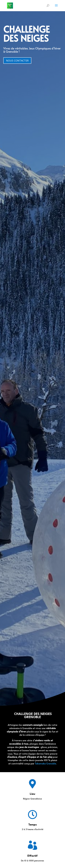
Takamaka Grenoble (45, 763)
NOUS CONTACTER (17, 61)
